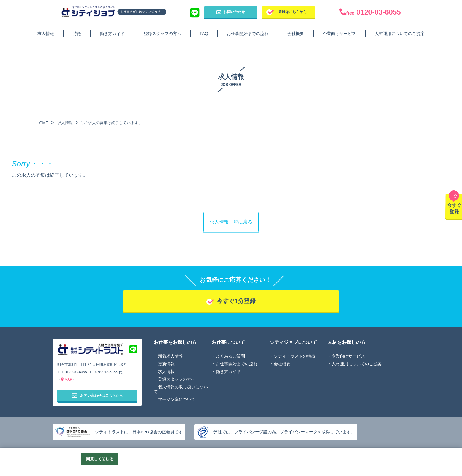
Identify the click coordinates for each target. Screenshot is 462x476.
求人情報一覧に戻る (231, 222)
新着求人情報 (170, 356)
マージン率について (177, 399)
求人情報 (46, 34)
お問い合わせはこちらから (97, 395)
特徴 (77, 34)
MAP (68, 379)
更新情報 (166, 364)
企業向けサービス (339, 34)
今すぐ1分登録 (236, 301)
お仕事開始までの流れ (248, 34)
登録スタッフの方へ (162, 34)
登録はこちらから (292, 12)
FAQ (204, 34)
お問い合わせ (231, 12)
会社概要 (296, 34)
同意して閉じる (100, 459)
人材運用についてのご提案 (400, 34)
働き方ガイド (112, 34)
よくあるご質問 (230, 356)
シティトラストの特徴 (295, 356)
